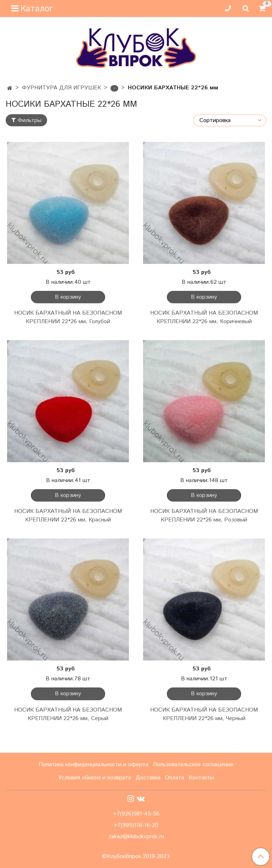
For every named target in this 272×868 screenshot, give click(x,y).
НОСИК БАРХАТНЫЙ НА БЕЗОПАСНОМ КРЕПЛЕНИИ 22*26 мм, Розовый (204, 516)
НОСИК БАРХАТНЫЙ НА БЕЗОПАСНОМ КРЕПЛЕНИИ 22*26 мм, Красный (68, 516)
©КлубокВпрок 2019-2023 (136, 857)
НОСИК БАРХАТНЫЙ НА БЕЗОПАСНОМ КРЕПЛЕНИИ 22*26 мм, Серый (68, 714)
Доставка (148, 778)
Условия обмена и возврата (95, 778)
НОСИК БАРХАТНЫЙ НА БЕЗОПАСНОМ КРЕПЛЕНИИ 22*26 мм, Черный (204, 714)
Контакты (201, 778)
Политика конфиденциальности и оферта (93, 765)
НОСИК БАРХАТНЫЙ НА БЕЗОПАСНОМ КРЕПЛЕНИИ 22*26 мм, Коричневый (204, 317)
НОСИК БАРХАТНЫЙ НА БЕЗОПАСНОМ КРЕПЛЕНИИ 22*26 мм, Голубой (68, 317)
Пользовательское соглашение (193, 765)
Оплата (175, 778)
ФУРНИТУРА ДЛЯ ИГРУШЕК (61, 88)
